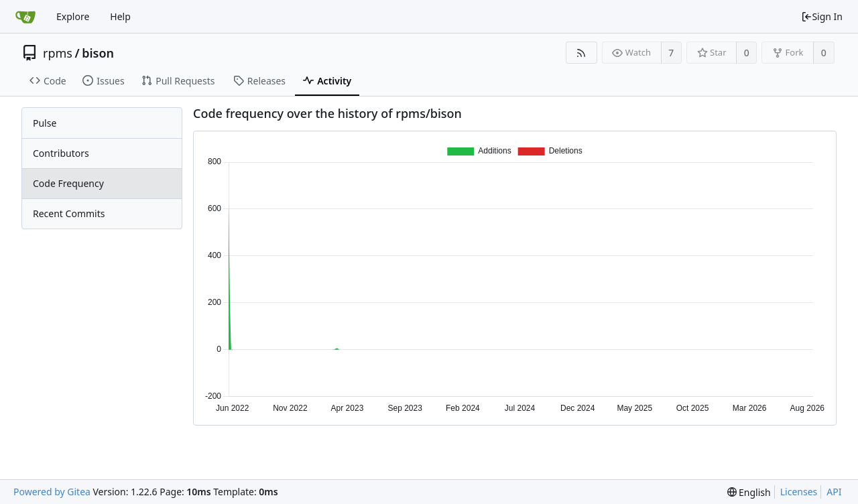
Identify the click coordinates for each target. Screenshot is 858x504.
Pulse (45, 123)
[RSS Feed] (581, 53)
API (834, 492)
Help (120, 16)
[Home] (25, 17)
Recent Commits (69, 213)
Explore (73, 16)
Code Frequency (68, 183)
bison (98, 53)
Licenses (799, 492)
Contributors (61, 153)
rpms (58, 53)
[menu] (749, 492)
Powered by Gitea (52, 492)
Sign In (822, 16)
